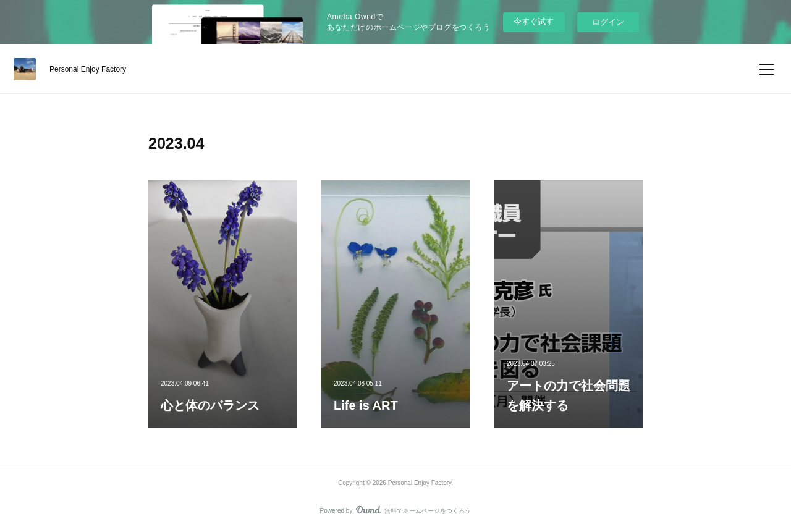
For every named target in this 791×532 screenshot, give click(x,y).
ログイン (608, 22)
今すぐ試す (534, 21)
